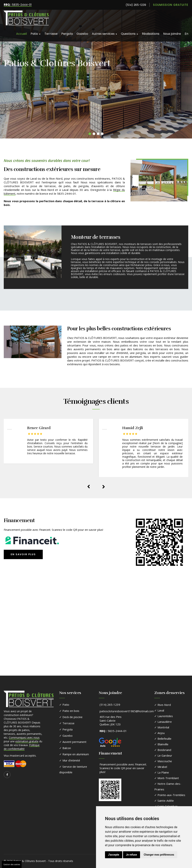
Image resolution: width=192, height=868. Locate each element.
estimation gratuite (27, 741)
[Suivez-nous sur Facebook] (7, 775)
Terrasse (51, 34)
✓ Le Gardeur (163, 755)
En (186, 34)
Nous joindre (172, 34)
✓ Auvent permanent (73, 742)
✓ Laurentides (164, 716)
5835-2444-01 (18, 5)
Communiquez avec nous (24, 738)
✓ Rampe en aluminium (74, 754)
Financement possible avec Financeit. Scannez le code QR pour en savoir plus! (123, 768)
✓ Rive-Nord (163, 705)
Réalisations (151, 34)
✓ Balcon (65, 748)
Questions (130, 34)
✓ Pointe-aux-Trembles (170, 795)
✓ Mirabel (161, 767)
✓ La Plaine (162, 772)
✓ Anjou (159, 733)
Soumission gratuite (171, 5)
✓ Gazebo (66, 736)
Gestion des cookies (12, 864)
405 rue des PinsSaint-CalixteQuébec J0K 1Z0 (111, 721)
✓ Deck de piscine (71, 717)
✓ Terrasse (67, 723)
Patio (36, 34)
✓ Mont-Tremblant (167, 778)
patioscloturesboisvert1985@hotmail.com (127, 711)
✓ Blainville (161, 744)
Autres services (105, 34)
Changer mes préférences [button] (159, 855)
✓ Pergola (66, 729)
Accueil (21, 34)
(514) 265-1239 (136, 5)
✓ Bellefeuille (163, 739)
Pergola (67, 34)
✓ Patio (64, 705)
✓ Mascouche (163, 761)
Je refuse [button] (132, 855)
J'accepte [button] (114, 855)
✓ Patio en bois (69, 711)
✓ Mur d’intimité (70, 760)
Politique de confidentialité (22, 747)
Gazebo (82, 34)
